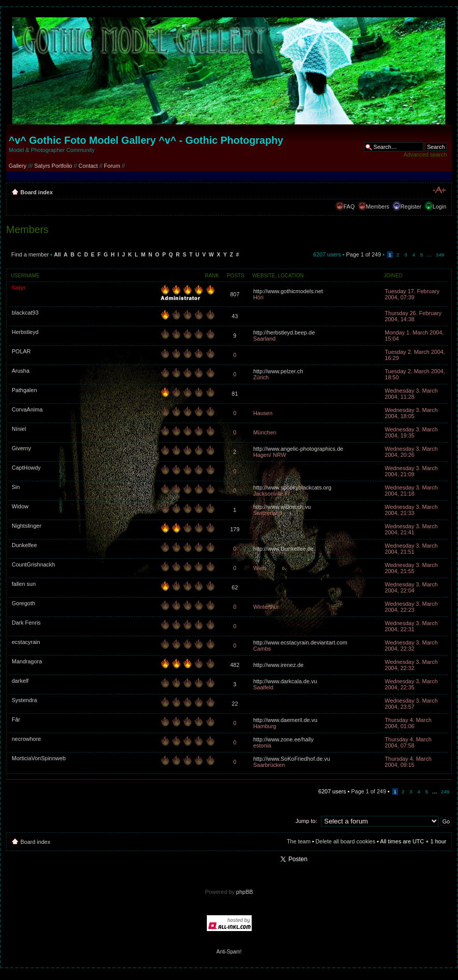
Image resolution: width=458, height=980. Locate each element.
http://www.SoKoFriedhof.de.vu (292, 759)
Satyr (19, 288)
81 (235, 394)
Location (291, 276)
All (57, 255)
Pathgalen (24, 390)
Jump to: (306, 821)
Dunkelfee (24, 545)
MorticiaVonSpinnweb (39, 758)
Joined (393, 276)
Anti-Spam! (229, 952)
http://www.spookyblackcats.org (292, 487)
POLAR (21, 351)
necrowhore (26, 739)
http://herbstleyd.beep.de (284, 332)
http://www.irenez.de (278, 665)
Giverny (21, 448)
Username (25, 276)
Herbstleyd (25, 332)
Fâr (16, 719)
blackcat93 (25, 313)
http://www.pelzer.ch (278, 371)
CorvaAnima (27, 409)
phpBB (245, 892)
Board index (37, 192)
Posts (235, 276)
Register (411, 207)
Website (264, 276)
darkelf (20, 681)
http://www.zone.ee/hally (284, 739)
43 (235, 316)
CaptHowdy (26, 468)
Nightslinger (26, 526)
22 (235, 704)
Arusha (21, 371)
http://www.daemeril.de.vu (285, 720)
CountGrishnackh (33, 564)
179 (235, 529)
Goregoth (23, 603)
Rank (212, 276)
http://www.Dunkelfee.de (284, 549)
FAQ (349, 207)
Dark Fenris (26, 623)
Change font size (439, 190)
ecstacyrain (26, 642)
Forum (112, 166)
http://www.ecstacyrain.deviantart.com (300, 642)
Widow (20, 506)
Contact (88, 166)
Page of (363, 254)
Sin (16, 487)
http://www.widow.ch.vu (282, 507)
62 (235, 587)
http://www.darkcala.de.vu (285, 681)
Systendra (24, 700)
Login (439, 207)
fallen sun (24, 584)
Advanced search (425, 154)
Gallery (18, 166)
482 (235, 665)
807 (235, 294)
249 (440, 255)
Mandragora (27, 661)
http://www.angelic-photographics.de (298, 449)
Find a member (30, 254)
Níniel (19, 429)
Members (378, 207)
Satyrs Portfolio (53, 166)
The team (299, 841)
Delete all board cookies (345, 841)
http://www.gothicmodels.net (288, 291)
